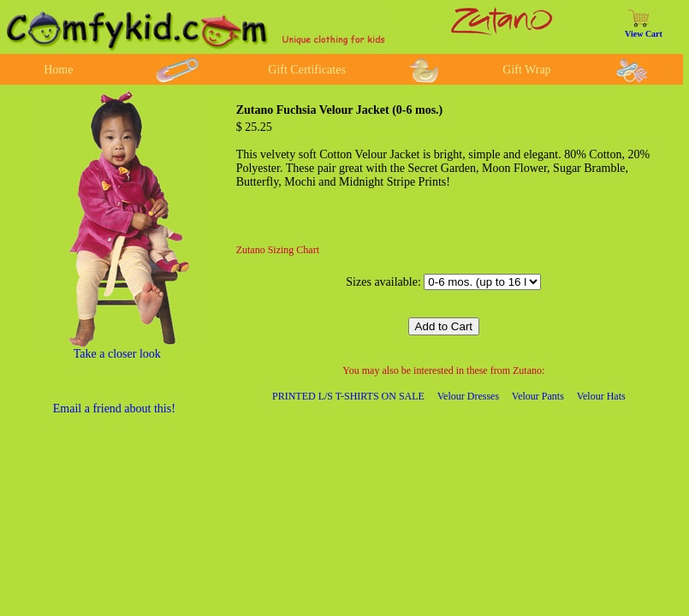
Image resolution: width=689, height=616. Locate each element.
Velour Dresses (468, 396)
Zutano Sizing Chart (278, 250)
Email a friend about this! (114, 409)
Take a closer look (117, 354)
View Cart (644, 34)
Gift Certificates (307, 70)
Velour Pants (538, 396)
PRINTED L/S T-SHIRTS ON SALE (348, 396)
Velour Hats (601, 396)
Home (58, 70)
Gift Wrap (526, 70)
